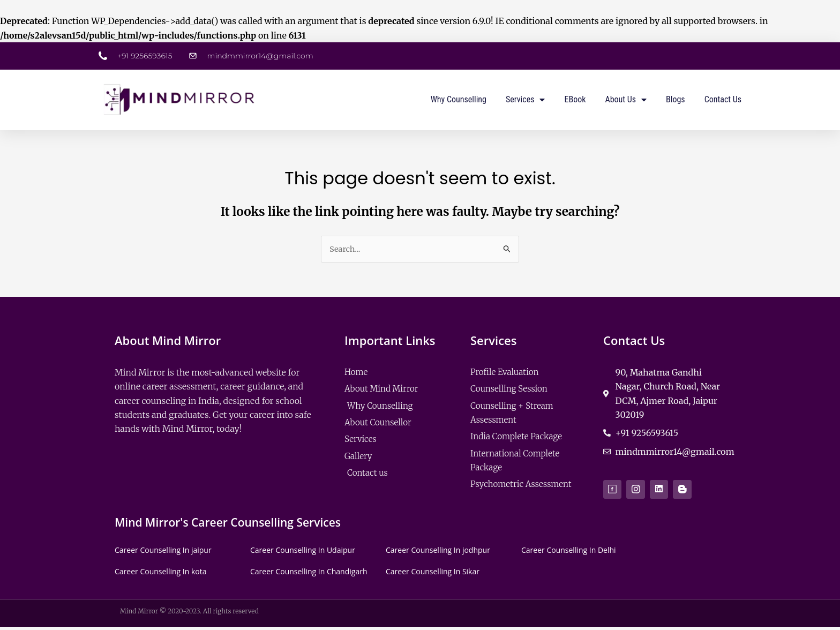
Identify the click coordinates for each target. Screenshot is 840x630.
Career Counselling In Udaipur (303, 553)
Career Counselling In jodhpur (438, 553)
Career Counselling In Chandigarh (309, 574)
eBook (575, 99)
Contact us (723, 99)
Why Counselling (459, 99)
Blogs (676, 99)
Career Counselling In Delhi (569, 553)
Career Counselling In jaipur (163, 553)
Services (526, 100)
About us (626, 100)
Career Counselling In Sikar (433, 574)
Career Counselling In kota (160, 574)
